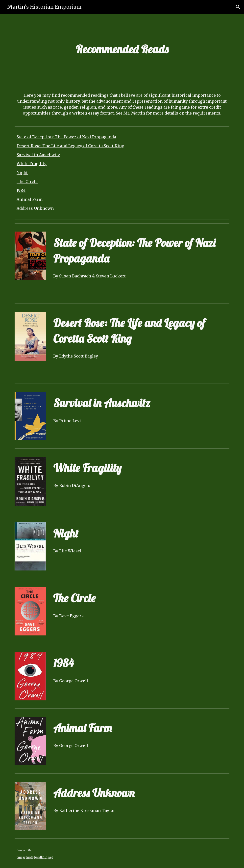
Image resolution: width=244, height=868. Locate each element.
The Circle (27, 181)
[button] (238, 7)
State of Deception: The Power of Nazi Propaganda (66, 137)
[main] (122, 49)
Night (22, 173)
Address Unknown (35, 208)
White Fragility (32, 164)
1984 (21, 190)
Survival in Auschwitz (38, 155)
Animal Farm (30, 199)
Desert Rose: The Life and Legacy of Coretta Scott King (70, 146)
